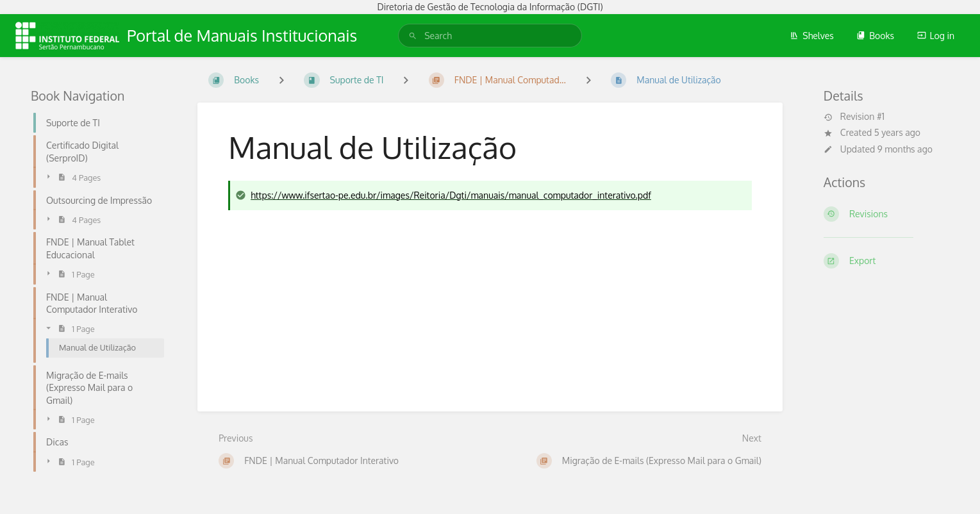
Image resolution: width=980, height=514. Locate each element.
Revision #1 (854, 117)
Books (875, 36)
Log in (936, 36)
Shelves (812, 36)
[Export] (886, 261)
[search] (490, 36)
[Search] (413, 36)
